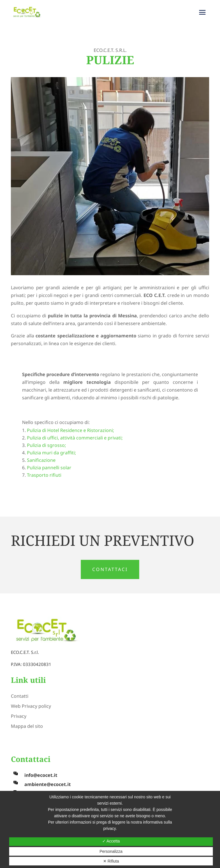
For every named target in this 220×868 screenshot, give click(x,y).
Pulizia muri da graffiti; (51, 453)
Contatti (20, 696)
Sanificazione (41, 460)
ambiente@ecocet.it (48, 784)
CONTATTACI (110, 569)
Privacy (19, 716)
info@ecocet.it (41, 775)
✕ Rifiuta (111, 861)
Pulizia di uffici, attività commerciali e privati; (75, 438)
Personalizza (111, 851)
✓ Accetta (111, 841)
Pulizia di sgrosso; (46, 445)
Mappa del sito (27, 726)
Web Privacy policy (31, 706)
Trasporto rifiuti (44, 475)
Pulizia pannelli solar (49, 468)
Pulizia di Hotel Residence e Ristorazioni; (70, 430)
